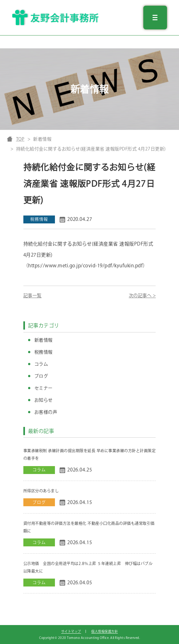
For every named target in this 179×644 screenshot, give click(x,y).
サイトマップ (71, 631)
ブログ (41, 376)
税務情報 (44, 352)
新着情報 (44, 340)
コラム (41, 364)
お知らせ (44, 400)
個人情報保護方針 (104, 631)
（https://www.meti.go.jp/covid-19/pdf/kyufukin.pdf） (86, 266)
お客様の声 (46, 412)
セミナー (44, 388)
